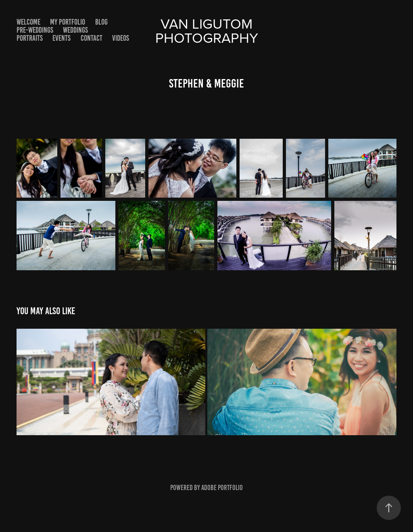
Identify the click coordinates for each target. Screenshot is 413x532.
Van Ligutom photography (207, 30)
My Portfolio (68, 22)
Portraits (30, 38)
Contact (92, 38)
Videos (121, 38)
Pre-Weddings (35, 30)
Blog (101, 22)
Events (62, 38)
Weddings (75, 30)
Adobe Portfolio (222, 488)
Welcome (28, 22)
